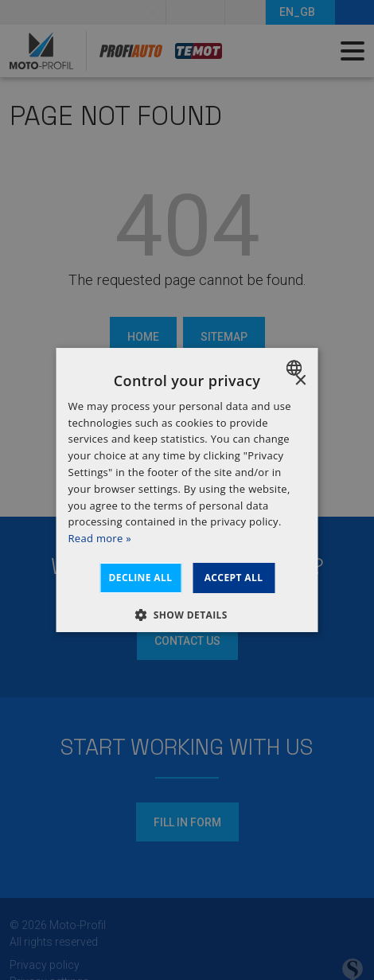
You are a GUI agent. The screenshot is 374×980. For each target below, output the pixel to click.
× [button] (300, 381)
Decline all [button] (141, 578)
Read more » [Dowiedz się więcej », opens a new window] (100, 538)
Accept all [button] (234, 578)
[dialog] (187, 490)
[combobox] (296, 368)
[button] (187, 615)
